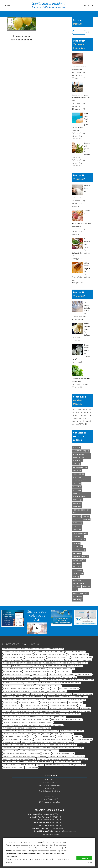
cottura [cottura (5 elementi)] (77, 500)
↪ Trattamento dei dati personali (50, 834)
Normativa (79, 296)
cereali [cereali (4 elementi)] (77, 490)
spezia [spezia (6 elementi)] (77, 586)
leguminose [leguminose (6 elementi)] (79, 550)
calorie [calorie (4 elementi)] (77, 487)
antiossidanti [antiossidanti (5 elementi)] (80, 467)
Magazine (78, 24)
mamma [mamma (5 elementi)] (77, 553)
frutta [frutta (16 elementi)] (77, 523)
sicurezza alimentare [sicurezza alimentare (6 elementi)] (79, 582)
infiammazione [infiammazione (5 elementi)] (80, 533)
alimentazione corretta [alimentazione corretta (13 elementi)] (79, 456)
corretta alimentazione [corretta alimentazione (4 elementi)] (80, 495)
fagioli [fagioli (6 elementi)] (77, 520)
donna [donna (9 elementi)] (77, 516)
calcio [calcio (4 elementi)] (77, 484)
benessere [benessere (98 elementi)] (79, 474)
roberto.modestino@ (63, 831)
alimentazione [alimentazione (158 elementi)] (81, 451)
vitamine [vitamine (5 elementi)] (77, 600)
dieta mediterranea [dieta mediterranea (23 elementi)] (81, 511)
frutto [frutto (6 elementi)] (77, 526)
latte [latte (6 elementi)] (76, 543)
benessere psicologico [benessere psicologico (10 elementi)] (79, 479)
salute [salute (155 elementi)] (78, 574)
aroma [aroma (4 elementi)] (77, 471)
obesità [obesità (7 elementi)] (77, 563)
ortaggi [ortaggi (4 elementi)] (77, 567)
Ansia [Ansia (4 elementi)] (76, 464)
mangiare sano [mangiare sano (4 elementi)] (80, 557)
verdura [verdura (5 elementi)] (78, 597)
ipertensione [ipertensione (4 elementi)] (79, 540)
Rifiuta (90, 862)
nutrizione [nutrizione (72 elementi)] (79, 560)
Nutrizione (79, 179)
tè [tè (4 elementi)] (75, 590)
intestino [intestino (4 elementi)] (78, 536)
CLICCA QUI (83, 424)
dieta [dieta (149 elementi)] (77, 507)
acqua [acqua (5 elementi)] (77, 448)
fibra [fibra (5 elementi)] (86, 520)
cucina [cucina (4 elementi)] (77, 503)
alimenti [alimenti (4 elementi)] (77, 461)
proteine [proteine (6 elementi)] (78, 570)
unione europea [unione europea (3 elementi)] (80, 593)
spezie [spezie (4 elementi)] (86, 586)
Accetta (84, 858)
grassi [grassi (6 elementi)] (77, 530)
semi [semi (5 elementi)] (76, 577)
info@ (58, 828)
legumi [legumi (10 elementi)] (77, 547)
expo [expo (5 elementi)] (86, 516)
